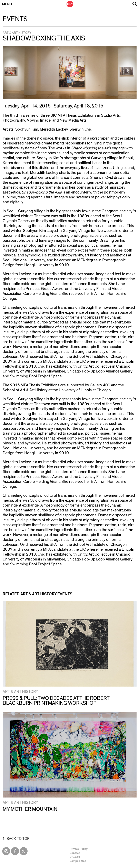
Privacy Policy (79, 849)
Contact (75, 853)
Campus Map (78, 861)
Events (15, 19)
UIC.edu (75, 857)
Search (135, 4)
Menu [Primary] (7, 4)
